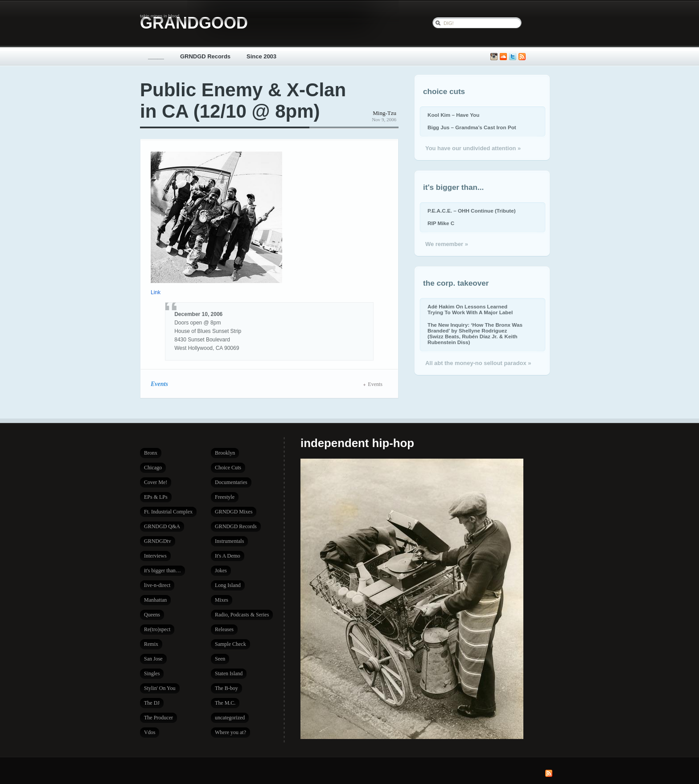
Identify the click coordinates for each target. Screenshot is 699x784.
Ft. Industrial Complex (168, 512)
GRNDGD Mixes (234, 512)
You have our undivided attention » (473, 148)
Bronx (151, 453)
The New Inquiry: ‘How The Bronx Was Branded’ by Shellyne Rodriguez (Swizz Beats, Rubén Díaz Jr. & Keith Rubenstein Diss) (475, 333)
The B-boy (226, 688)
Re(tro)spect (157, 629)
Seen (220, 659)
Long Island (228, 585)
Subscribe (522, 57)
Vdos (150, 732)
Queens (152, 615)
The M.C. (225, 703)
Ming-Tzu (384, 113)
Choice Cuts (228, 468)
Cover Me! (156, 482)
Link (156, 292)
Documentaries (231, 482)
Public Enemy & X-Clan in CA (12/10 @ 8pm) (243, 101)
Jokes (221, 571)
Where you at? (230, 732)
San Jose (153, 659)
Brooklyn (225, 453)
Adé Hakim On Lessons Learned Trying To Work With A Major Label (470, 309)
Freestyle (225, 497)
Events (159, 384)
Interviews (155, 556)
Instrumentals (229, 541)
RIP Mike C (441, 223)
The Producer (158, 718)
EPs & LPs (156, 497)
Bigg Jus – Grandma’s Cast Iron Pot (472, 127)
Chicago (153, 468)
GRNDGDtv (158, 541)
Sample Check (230, 644)
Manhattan (155, 600)
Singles (152, 673)
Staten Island (229, 673)
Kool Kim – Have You (453, 115)
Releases (224, 629)
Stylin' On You (160, 688)
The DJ (152, 703)
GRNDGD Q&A (162, 526)
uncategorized (230, 718)
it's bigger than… (162, 571)
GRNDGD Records (205, 56)
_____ (156, 56)
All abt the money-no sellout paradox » (478, 363)
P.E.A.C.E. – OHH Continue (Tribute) (472, 211)
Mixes (222, 600)
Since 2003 (261, 56)
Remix (151, 644)
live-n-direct (157, 585)
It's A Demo (228, 556)
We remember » (447, 244)
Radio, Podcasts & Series (242, 615)
